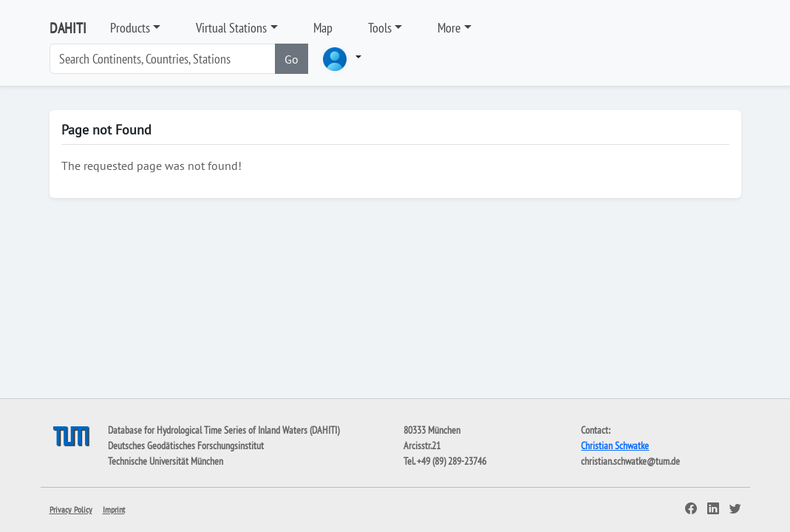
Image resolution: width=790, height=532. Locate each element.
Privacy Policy (71, 509)
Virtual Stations (231, 28)
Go (292, 59)
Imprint (114, 509)
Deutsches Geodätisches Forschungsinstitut (186, 446)
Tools (380, 28)
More (449, 28)
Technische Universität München (166, 461)
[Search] (163, 59)
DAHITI (68, 28)
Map (323, 28)
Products (130, 28)
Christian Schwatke (615, 446)
